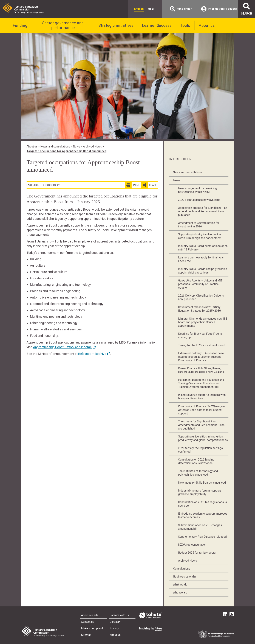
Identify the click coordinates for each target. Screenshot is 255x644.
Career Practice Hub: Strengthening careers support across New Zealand (201, 370)
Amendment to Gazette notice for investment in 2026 (199, 225)
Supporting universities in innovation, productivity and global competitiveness (203, 438)
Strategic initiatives (116, 25)
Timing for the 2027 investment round (201, 345)
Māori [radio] (151, 9)
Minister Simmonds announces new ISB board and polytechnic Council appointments (203, 322)
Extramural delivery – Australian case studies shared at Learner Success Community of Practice (201, 357)
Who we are (180, 593)
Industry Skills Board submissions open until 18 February (203, 248)
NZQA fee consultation (192, 545)
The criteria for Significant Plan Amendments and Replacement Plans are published (201, 425)
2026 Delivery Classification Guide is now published (201, 297)
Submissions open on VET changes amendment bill (200, 527)
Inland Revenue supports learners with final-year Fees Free (202, 397)
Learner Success (157, 25)
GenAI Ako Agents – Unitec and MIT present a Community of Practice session (200, 284)
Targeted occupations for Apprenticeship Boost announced (66, 151)
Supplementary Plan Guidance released (202, 537)
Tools (185, 25)
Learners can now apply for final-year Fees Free (201, 259)
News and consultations (55, 147)
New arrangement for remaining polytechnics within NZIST (198, 190)
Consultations (182, 569)
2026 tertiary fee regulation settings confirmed (200, 450)
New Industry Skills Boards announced (202, 483)
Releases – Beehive (92, 354)
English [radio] (139, 9)
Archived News (92, 147)
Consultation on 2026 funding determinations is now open (196, 461)
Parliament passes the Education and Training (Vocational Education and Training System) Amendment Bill (201, 383)
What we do (180, 585)
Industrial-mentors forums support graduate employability (199, 492)
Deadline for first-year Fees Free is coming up (200, 335)
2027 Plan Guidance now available (199, 200)
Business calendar (185, 577)
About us (207, 25)
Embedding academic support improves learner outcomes (203, 515)
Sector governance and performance (63, 25)
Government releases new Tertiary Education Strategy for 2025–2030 (199, 309)
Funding (20, 25)
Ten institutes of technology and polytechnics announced (198, 473)
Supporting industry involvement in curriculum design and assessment (200, 236)
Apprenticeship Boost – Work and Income (62, 347)
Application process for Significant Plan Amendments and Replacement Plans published (203, 211)
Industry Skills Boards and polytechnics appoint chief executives (203, 271)
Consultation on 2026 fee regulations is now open (202, 504)
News (77, 147)
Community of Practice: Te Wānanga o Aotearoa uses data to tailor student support (202, 410)
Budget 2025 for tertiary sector (197, 553)
